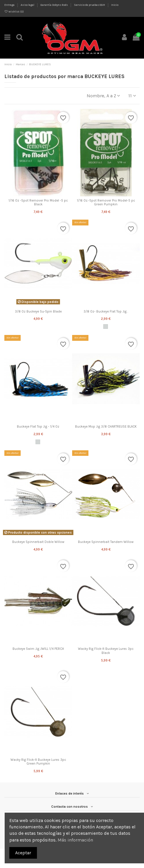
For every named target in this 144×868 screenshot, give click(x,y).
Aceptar (23, 853)
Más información (75, 840)
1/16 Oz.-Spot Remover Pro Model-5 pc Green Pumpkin (106, 202)
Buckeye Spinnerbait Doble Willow (38, 542)
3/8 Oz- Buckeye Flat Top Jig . (106, 312)
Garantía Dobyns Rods (54, 5)
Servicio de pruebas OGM (90, 5)
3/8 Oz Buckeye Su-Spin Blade (38, 312)
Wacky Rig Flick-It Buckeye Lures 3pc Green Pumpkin (38, 762)
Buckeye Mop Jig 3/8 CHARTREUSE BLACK (106, 427)
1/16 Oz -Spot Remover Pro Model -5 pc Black (38, 202)
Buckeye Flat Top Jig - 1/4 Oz (38, 427)
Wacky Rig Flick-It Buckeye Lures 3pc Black (106, 651)
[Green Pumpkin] (106, 327)
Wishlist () (14, 12)
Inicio (115, 5)
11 (132, 96)
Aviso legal (28, 5)
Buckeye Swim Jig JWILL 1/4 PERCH (38, 649)
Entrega (10, 5)
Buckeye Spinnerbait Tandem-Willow (106, 542)
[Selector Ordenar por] (103, 96)
